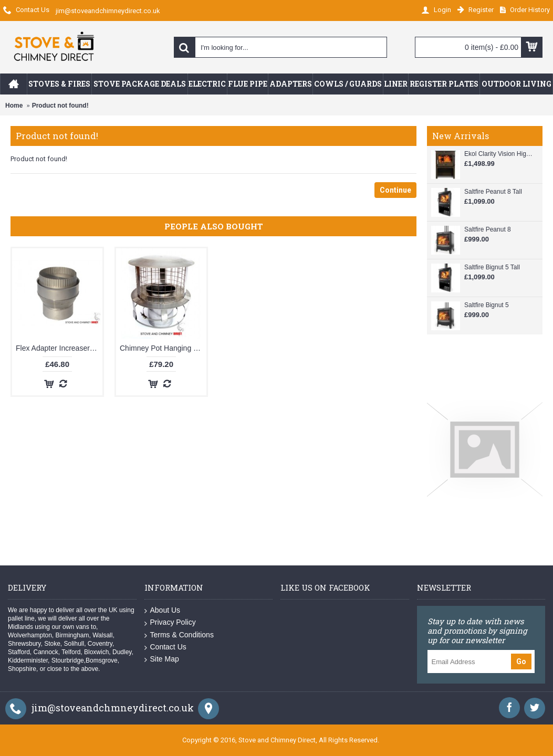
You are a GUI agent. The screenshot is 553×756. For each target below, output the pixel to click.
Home (14, 106)
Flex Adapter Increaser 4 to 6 (59, 348)
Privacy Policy (170, 622)
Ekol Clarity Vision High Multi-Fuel (498, 154)
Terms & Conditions (179, 635)
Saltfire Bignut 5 (487, 305)
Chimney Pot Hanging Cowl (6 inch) (163, 348)
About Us (163, 610)
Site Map (162, 659)
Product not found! (60, 106)
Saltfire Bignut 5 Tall (492, 267)
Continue (395, 190)
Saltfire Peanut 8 (488, 229)
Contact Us (165, 647)
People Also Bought (214, 226)
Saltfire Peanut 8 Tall (493, 192)
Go (521, 661)
